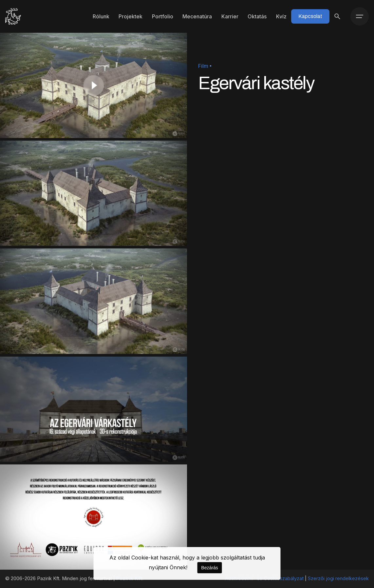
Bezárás (209, 568)
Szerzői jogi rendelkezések (338, 578)
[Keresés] (337, 16)
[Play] (94, 86)
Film (203, 66)
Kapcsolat (310, 16)
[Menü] (360, 16)
